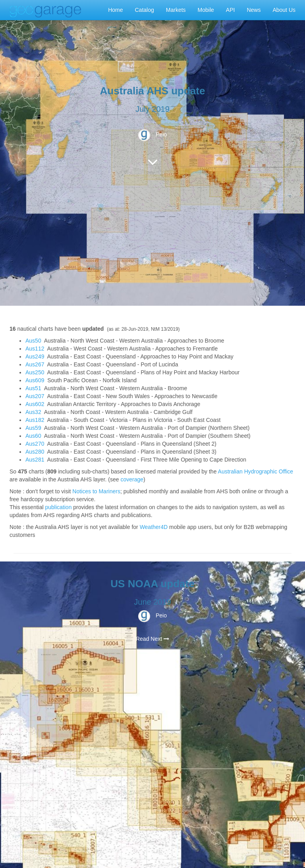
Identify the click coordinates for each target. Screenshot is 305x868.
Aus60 (33, 436)
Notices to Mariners (96, 491)
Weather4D (154, 527)
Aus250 (35, 372)
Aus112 (35, 349)
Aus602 (35, 404)
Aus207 (35, 396)
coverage (132, 479)
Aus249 (35, 356)
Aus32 (33, 412)
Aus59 (33, 428)
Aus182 (35, 420)
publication (58, 507)
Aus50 (33, 341)
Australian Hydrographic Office (256, 471)
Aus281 (35, 460)
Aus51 (33, 388)
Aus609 (35, 380)
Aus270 (35, 444)
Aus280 (35, 452)
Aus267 (35, 364)
